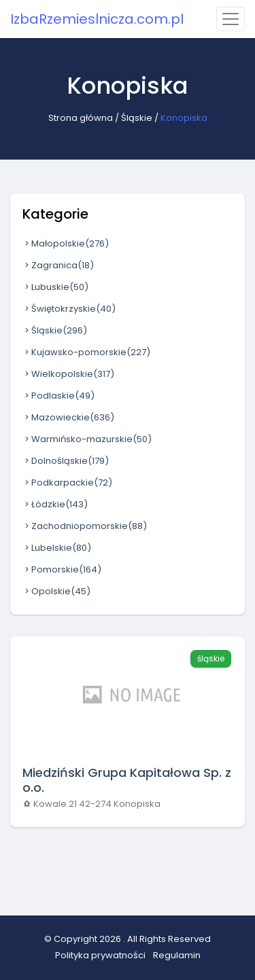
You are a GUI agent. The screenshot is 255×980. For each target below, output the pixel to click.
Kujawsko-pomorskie (86, 352)
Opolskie (56, 591)
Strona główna (81, 118)
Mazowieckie (68, 417)
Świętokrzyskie (69, 309)
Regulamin (177, 955)
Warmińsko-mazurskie (87, 439)
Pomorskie (62, 569)
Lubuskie (55, 287)
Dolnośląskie (66, 461)
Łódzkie (55, 504)
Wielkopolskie (68, 374)
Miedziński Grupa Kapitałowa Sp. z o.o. (127, 780)
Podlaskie (58, 396)
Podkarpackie (67, 483)
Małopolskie (66, 243)
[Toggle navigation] (231, 19)
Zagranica (58, 265)
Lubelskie (57, 548)
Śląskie (137, 118)
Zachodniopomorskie (85, 526)
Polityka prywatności (100, 955)
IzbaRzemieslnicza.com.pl (97, 19)
